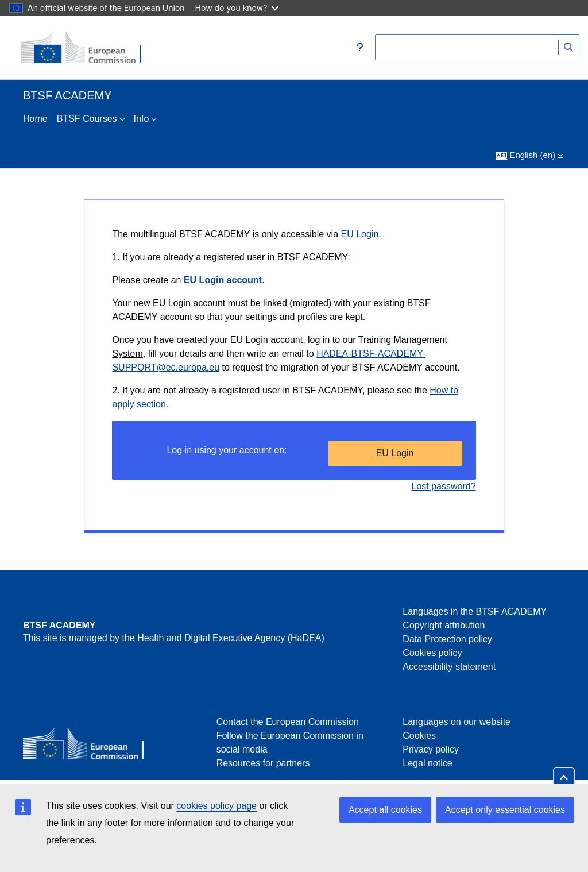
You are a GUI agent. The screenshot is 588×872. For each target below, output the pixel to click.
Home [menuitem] (35, 119)
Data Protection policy (447, 639)
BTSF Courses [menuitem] (87, 119)
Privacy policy (431, 749)
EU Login (359, 234)
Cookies (419, 736)
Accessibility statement (449, 667)
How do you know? (237, 8)
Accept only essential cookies (505, 810)
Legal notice (427, 763)
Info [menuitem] (142, 119)
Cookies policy (432, 653)
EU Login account (223, 280)
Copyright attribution (444, 625)
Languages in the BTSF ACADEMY (475, 611)
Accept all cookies (385, 810)
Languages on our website (457, 722)
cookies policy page (216, 806)
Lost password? (444, 486)
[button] (360, 48)
